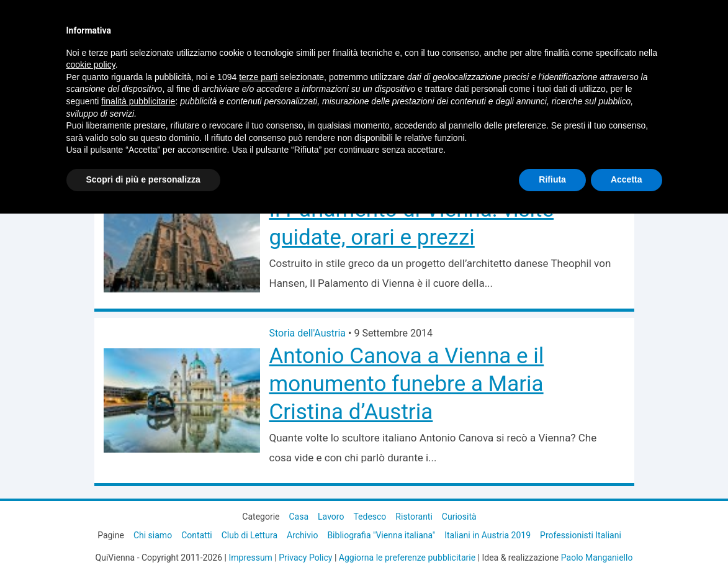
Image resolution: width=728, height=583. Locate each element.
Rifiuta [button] (552, 179)
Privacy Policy (305, 558)
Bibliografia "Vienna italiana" (381, 535)
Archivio (302, 535)
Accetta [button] (627, 179)
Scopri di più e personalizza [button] (143, 179)
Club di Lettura (249, 535)
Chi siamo (153, 535)
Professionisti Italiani (581, 535)
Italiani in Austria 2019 (488, 535)
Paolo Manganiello (597, 558)
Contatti (197, 535)
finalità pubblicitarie (138, 101)
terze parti (258, 77)
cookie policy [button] (91, 65)
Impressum (250, 558)
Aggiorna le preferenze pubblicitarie (407, 558)
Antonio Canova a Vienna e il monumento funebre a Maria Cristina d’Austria (407, 384)
